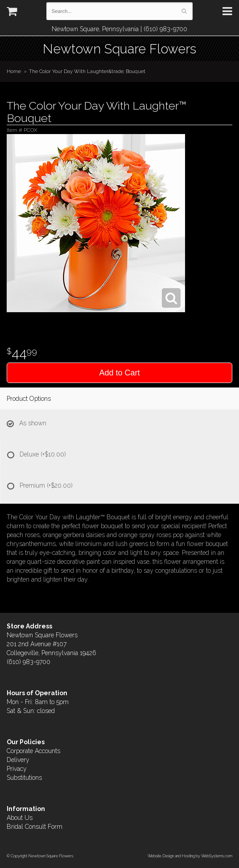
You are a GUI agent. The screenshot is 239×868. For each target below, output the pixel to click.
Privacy (17, 769)
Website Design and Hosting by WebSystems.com (190, 856)
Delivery (18, 760)
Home (14, 71)
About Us (20, 818)
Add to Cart (119, 373)
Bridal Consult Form (35, 827)
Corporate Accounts (33, 751)
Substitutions (24, 778)
